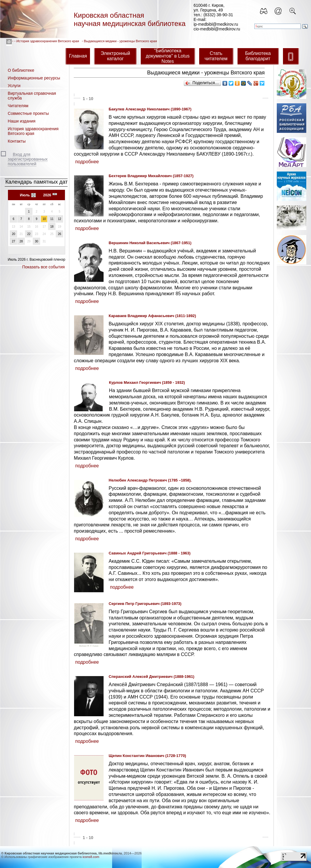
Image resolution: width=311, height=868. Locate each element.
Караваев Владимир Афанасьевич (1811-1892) (152, 316)
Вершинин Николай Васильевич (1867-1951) (150, 243)
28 (21, 241)
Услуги (14, 86)
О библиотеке (21, 70)
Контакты (17, 141)
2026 (47, 195)
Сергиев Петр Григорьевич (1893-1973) (145, 604)
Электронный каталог (115, 56)
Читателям (18, 106)
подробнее (87, 162)
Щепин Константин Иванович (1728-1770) (147, 756)
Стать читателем (216, 56)
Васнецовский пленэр (47, 260)
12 (59, 219)
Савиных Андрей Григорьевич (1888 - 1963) (149, 553)
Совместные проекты (28, 113)
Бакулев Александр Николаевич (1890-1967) (150, 109)
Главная (78, 56)
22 (29, 234)
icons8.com (91, 857)
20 (13, 234)
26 (59, 234)
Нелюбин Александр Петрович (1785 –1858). (150, 480)
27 (13, 241)
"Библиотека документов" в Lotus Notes (168, 56)
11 (52, 219)
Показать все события (43, 267)
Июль (25, 195)
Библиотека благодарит (258, 56)
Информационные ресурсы (34, 78)
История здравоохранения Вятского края (48, 41)
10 (44, 219)
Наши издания (22, 121)
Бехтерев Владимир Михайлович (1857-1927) (151, 176)
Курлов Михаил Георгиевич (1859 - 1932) (147, 382)
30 (36, 241)
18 (52, 227)
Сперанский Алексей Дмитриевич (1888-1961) (151, 677)
